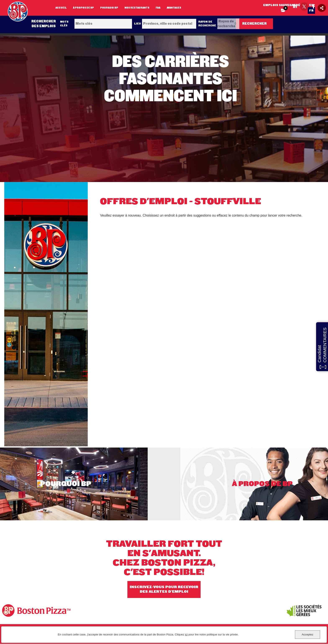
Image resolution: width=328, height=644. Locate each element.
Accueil (61, 8)
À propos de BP (83, 8)
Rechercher (254, 24)
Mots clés (64, 24)
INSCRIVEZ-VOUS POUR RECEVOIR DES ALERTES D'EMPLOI (164, 589)
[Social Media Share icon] (322, 8)
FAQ (158, 8)
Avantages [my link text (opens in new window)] (174, 8)
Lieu (137, 24)
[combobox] (169, 24)
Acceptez (307, 634)
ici (186, 634)
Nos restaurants (137, 8)
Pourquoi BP (109, 8)
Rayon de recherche (207, 24)
